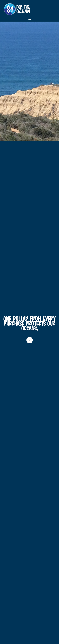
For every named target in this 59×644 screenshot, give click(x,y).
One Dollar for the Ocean (30, 9)
